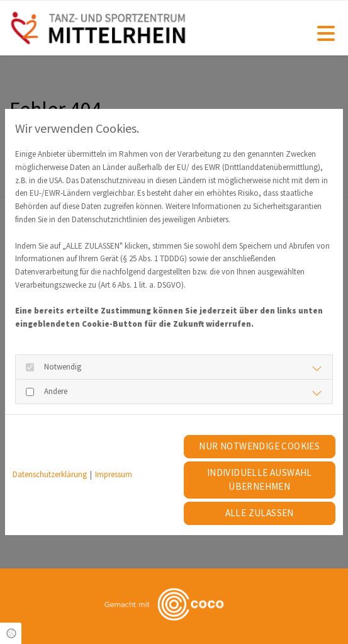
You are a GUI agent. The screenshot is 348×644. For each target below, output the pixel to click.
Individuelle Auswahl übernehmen (260, 480)
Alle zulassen (260, 513)
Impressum (114, 474)
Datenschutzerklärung (50, 474)
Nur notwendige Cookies (259, 446)
